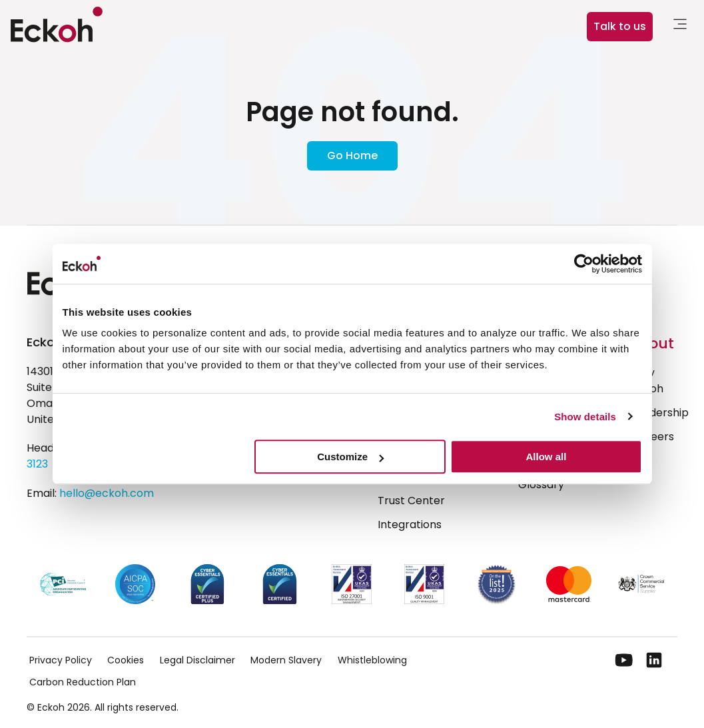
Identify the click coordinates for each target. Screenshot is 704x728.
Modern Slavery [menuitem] (286, 660)
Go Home (352, 156)
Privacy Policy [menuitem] (61, 660)
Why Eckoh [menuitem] (647, 381)
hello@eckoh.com (107, 493)
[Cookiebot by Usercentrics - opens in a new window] (584, 264)
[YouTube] (624, 660)
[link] (680, 26)
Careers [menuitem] (653, 437)
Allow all (546, 457)
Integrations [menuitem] (410, 525)
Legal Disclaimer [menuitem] (197, 660)
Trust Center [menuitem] (411, 501)
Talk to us (620, 26)
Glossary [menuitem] (541, 485)
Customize (350, 457)
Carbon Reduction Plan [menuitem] (83, 682)
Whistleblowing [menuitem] (372, 660)
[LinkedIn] (654, 660)
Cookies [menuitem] (126, 660)
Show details (585, 417)
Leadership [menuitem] (660, 413)
